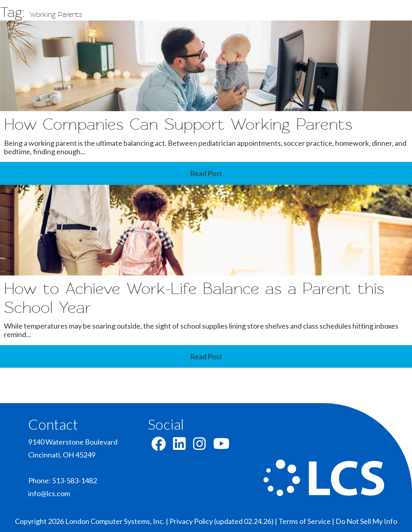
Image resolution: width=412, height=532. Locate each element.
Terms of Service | (307, 521)
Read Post (206, 173)
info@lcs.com (49, 493)
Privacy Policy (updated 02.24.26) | (224, 521)
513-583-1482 (74, 480)
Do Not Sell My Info (366, 521)
